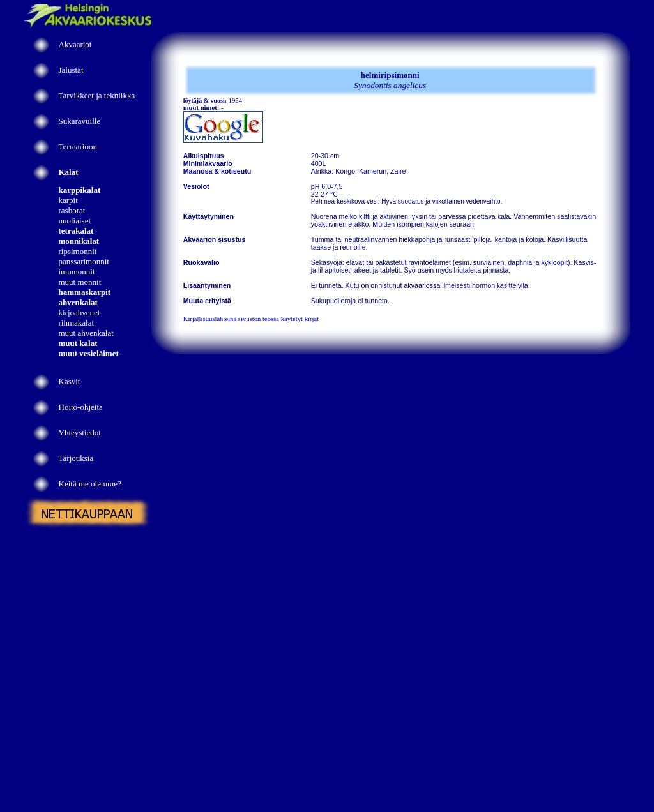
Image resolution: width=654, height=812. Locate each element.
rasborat (72, 210)
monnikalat (79, 241)
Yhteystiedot (80, 432)
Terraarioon (78, 147)
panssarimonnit (84, 261)
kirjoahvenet (80, 312)
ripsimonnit (78, 251)
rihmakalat (77, 323)
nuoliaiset (75, 221)
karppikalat (80, 190)
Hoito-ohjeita (81, 407)
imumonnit (77, 272)
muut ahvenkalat (86, 333)
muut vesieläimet (89, 353)
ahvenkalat (78, 302)
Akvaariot (75, 44)
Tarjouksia (76, 458)
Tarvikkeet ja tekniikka (97, 95)
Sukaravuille (80, 121)
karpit (68, 200)
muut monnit (80, 282)
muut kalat (78, 343)
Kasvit (70, 381)
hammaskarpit (85, 292)
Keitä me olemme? (90, 484)
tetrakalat (76, 231)
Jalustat (71, 70)
